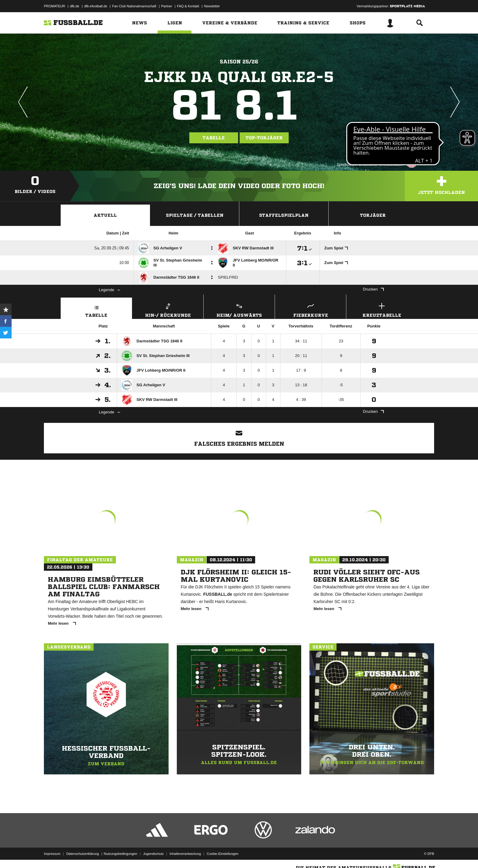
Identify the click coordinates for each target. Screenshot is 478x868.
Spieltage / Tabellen (195, 215)
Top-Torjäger (264, 138)
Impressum (52, 854)
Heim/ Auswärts (239, 309)
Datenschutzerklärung (82, 854)
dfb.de (75, 6)
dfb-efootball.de (96, 6)
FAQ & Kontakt (188, 6)
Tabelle (214, 138)
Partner (167, 6)
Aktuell (105, 215)
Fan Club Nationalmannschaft (134, 6)
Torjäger (373, 215)
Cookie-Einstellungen (223, 854)
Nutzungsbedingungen (120, 854)
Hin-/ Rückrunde (168, 309)
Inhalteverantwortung (185, 854)
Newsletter (212, 6)
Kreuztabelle (382, 309)
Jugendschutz (153, 854)
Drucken (373, 289)
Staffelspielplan (284, 215)
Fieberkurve (310, 309)
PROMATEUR (54, 6)
